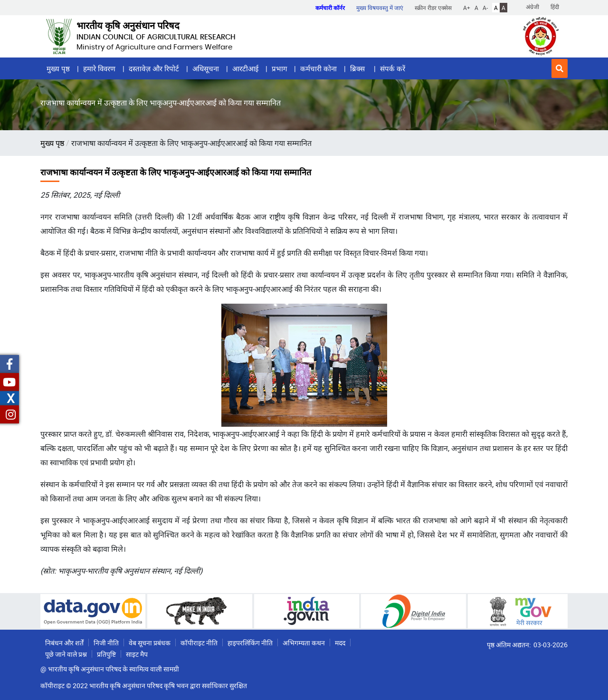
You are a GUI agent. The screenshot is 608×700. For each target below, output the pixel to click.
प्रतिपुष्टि (106, 654)
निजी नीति (106, 643)
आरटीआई (245, 68)
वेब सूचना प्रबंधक (150, 643)
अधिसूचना (206, 68)
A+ (467, 8)
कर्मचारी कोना (318, 68)
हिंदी (555, 7)
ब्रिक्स (358, 68)
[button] (560, 68)
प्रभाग (279, 68)
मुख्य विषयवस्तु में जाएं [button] (380, 8)
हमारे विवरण (99, 68)
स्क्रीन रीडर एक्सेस (433, 8)
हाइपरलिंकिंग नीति (250, 643)
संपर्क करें (393, 68)
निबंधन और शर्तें (64, 643)
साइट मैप (137, 654)
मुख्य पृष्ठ (58, 68)
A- (485, 8)
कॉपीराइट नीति (199, 643)
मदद (340, 643)
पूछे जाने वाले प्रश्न (66, 654)
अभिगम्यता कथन (304, 643)
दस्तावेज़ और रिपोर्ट (154, 68)
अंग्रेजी (532, 7)
